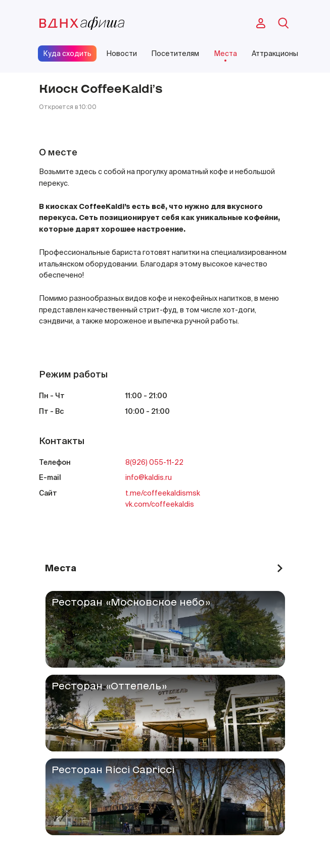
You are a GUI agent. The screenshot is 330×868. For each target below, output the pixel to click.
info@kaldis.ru (149, 477)
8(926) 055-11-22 (154, 462)
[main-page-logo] (82, 23)
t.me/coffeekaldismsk (163, 493)
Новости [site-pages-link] (122, 53)
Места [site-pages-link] (225, 53)
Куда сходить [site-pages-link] (67, 53)
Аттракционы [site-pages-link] (275, 53)
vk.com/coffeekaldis (160, 504)
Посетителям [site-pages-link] (175, 53)
